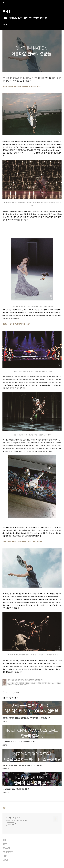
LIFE (5, 856)
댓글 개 (5, 808)
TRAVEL (6, 848)
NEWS (5, 860)
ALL (4, 840)
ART (7, 11)
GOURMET (8, 852)
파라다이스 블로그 (13, 818)
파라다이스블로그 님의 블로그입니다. (17, 820)
